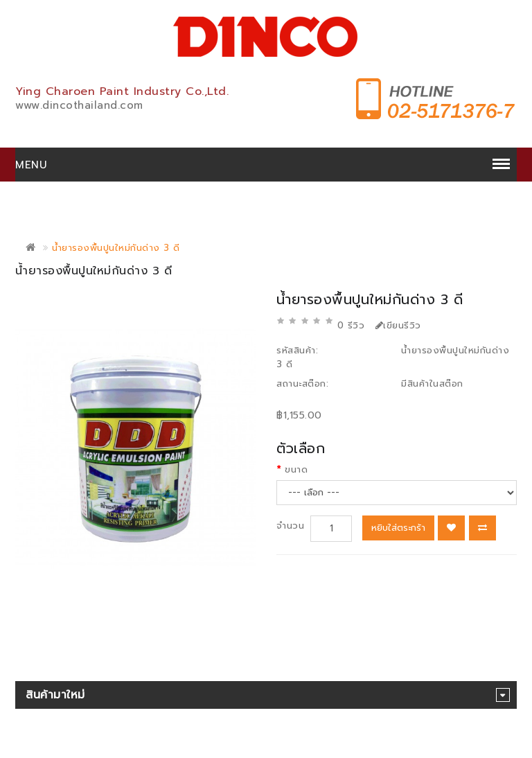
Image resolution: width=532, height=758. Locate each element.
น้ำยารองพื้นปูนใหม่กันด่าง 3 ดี (116, 248)
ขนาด (296, 469)
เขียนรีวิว (398, 325)
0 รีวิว (351, 325)
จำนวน (290, 526)
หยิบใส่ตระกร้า (398, 528)
